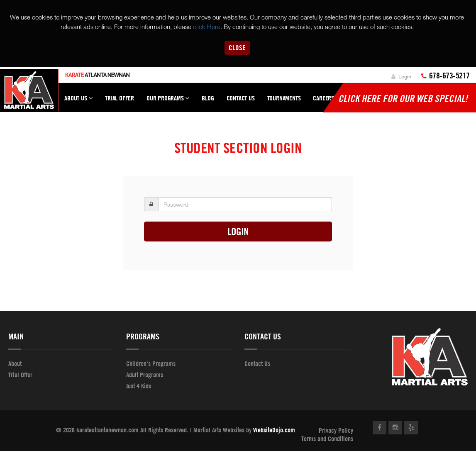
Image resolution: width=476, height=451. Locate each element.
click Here (207, 27)
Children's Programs (151, 363)
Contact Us (241, 98)
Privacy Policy (336, 430)
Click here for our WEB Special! (403, 98)
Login (401, 76)
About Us (78, 102)
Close (237, 48)
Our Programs (168, 102)
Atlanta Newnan (97, 75)
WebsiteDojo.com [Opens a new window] (274, 430)
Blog (208, 98)
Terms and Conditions (327, 439)
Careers (323, 98)
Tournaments (284, 98)
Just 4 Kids (139, 386)
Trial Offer (120, 98)
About (15, 363)
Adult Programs (145, 375)
